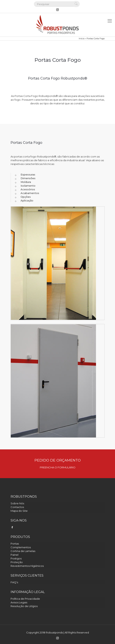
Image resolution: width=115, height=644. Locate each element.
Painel (14, 555)
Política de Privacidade (25, 599)
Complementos (21, 547)
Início (82, 38)
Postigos (16, 558)
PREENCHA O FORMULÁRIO (58, 467)
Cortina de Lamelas (23, 551)
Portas (15, 544)
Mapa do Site (19, 511)
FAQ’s (14, 582)
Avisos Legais (19, 602)
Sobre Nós (17, 503)
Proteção (17, 562)
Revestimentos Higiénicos (27, 566)
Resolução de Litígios (24, 606)
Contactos (17, 507)
